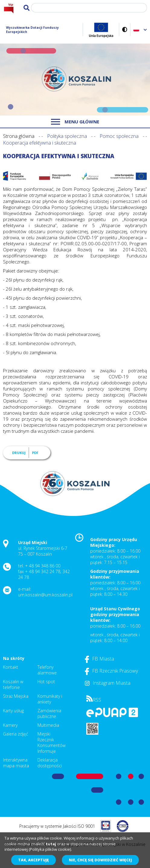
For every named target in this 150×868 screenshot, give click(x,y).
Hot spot (46, 682)
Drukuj (19, 453)
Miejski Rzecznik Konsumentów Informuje (51, 742)
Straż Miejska (16, 696)
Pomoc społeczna (119, 136)
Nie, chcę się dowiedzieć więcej (100, 860)
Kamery (10, 725)
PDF (35, 453)
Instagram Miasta (108, 683)
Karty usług (13, 711)
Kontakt (11, 667)
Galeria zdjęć (16, 734)
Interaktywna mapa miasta (16, 763)
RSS (94, 700)
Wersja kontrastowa (125, 29)
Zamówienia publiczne (49, 713)
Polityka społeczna (67, 136)
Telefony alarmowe (47, 670)
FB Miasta (99, 659)
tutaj (51, 844)
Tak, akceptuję (34, 860)
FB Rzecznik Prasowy (111, 671)
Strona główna (19, 136)
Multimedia (48, 725)
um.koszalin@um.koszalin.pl (45, 595)
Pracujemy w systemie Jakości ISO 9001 (57, 826)
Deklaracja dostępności (50, 763)
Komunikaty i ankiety (50, 699)
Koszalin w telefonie (13, 684)
